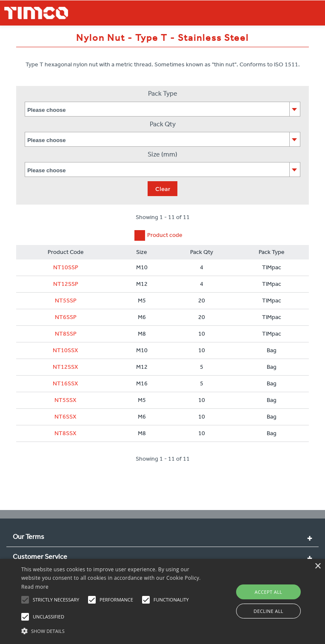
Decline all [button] (268, 611)
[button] (113, 630)
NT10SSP (66, 267)
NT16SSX (66, 383)
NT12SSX (66, 367)
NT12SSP (66, 284)
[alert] (162, 601)
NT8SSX (66, 433)
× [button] (318, 566)
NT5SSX (66, 400)
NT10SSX (66, 350)
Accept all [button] (269, 592)
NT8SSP (66, 334)
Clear (163, 189)
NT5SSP (66, 301)
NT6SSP (66, 317)
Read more (35, 587)
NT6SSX (66, 417)
